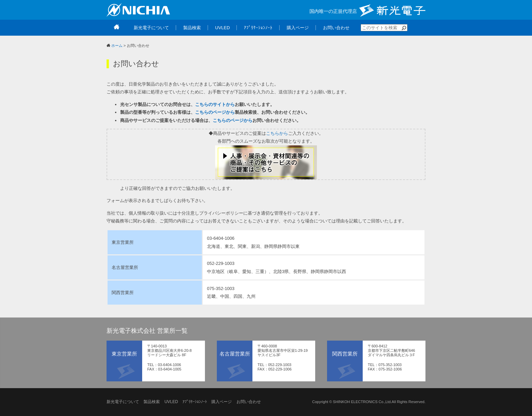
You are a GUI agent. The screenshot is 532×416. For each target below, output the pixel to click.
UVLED (171, 402)
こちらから (277, 133)
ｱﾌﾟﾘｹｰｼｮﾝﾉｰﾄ (195, 402)
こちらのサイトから (215, 104)
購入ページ (222, 402)
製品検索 (152, 402)
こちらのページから (215, 112)
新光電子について (123, 402)
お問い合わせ (249, 402)
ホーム (117, 46)
